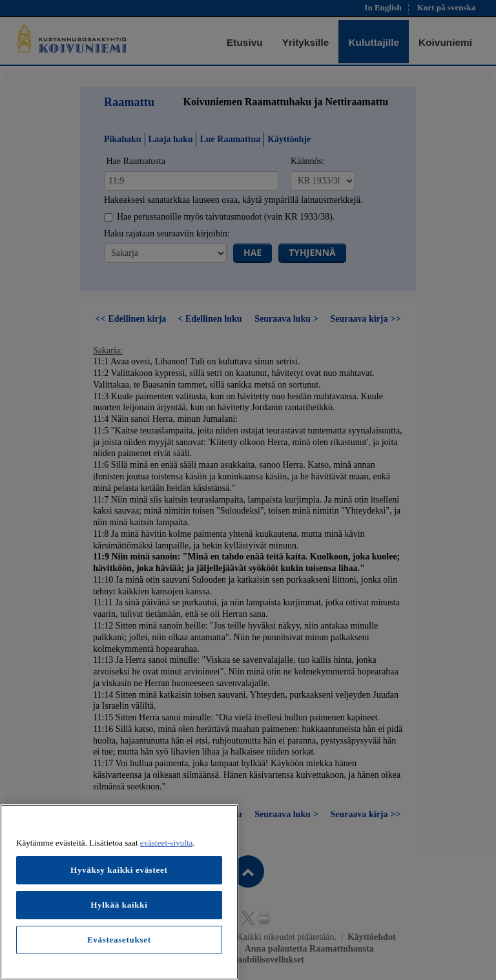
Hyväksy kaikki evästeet (119, 870)
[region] (119, 892)
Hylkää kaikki (119, 905)
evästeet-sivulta (167, 843)
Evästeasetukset (119, 940)
